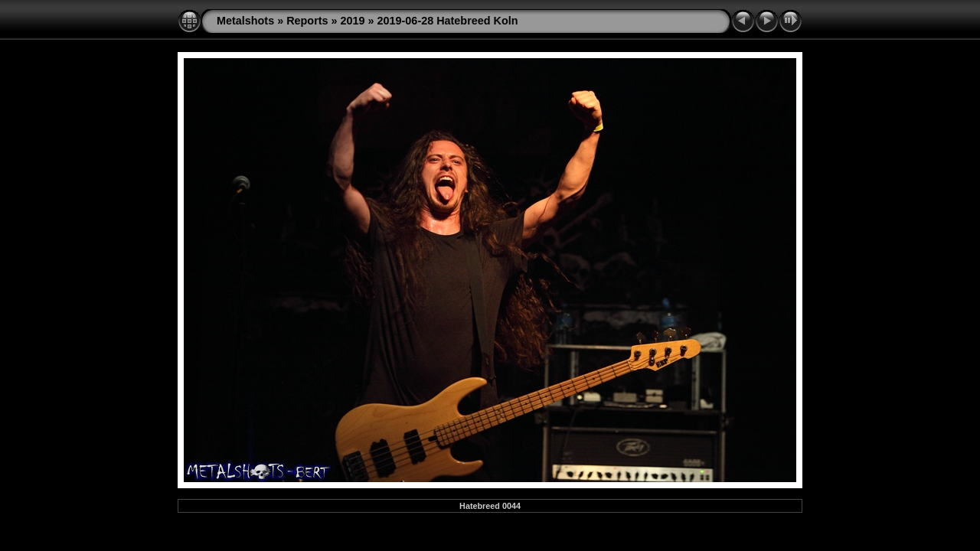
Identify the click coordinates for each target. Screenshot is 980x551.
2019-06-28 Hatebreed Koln (448, 21)
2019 (353, 21)
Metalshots (245, 21)
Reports (307, 21)
